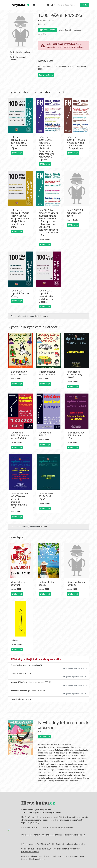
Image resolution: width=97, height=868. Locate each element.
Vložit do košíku (47, 30)
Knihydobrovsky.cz (70, 668)
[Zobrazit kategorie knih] (34, 5)
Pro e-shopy (25, 835)
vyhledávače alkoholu (34, 859)
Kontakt (35, 835)
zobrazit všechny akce (21, 699)
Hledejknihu (19, 5)
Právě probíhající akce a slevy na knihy (36, 659)
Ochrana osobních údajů (50, 835)
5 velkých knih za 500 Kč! (21, 674)
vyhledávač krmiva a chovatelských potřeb (66, 844)
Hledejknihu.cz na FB (71, 835)
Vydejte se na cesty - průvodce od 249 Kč (28, 691)
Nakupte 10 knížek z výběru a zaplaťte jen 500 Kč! (31, 682)
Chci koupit (17, 153)
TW (82, 835)
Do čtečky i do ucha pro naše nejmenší (26, 665)
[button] (53, 5)
